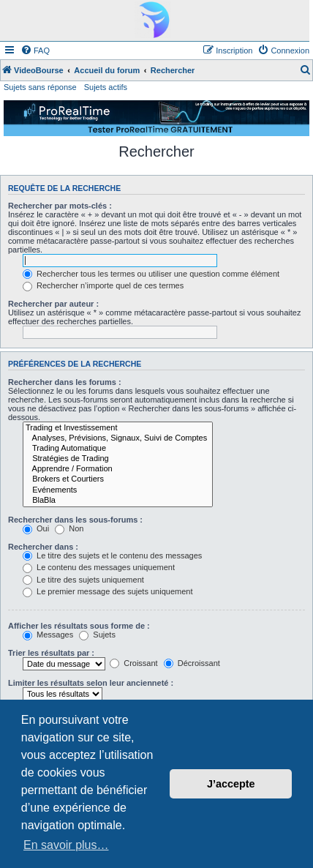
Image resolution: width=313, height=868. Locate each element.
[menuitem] (35, 50)
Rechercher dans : (43, 547)
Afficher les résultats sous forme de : (79, 626)
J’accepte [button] (231, 784)
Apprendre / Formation (118, 469)
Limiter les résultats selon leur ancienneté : (91, 683)
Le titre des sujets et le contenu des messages (112, 555)
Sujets (97, 635)
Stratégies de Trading (118, 459)
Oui (36, 528)
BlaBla (118, 501)
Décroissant (192, 663)
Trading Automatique (118, 449)
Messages (48, 635)
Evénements (118, 490)
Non (69, 528)
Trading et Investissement (118, 428)
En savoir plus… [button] (66, 845)
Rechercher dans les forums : (65, 382)
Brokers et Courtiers (118, 479)
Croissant (134, 663)
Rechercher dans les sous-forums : (75, 520)
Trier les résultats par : (51, 653)
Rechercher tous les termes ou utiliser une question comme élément (151, 274)
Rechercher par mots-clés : (60, 206)
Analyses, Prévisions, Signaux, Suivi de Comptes (118, 438)
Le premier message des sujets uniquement (108, 591)
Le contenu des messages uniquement (99, 567)
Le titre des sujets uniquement (83, 580)
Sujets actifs (106, 87)
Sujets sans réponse (40, 87)
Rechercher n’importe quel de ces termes (103, 285)
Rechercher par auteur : (53, 304)
